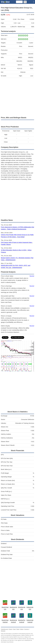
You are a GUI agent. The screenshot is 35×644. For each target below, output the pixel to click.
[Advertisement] (17, 97)
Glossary (3, 631)
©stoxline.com (4, 629)
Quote (10, 629)
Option (22, 629)
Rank (18, 629)
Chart (14, 629)
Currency (27, 629)
